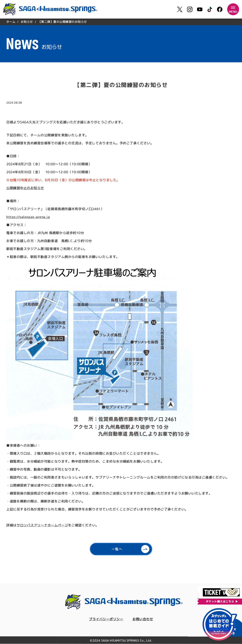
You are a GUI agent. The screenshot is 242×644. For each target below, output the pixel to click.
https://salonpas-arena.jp (28, 217)
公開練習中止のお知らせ (25, 188)
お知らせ (27, 22)
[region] (121, 22)
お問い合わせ (143, 619)
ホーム (11, 22)
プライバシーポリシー (106, 619)
